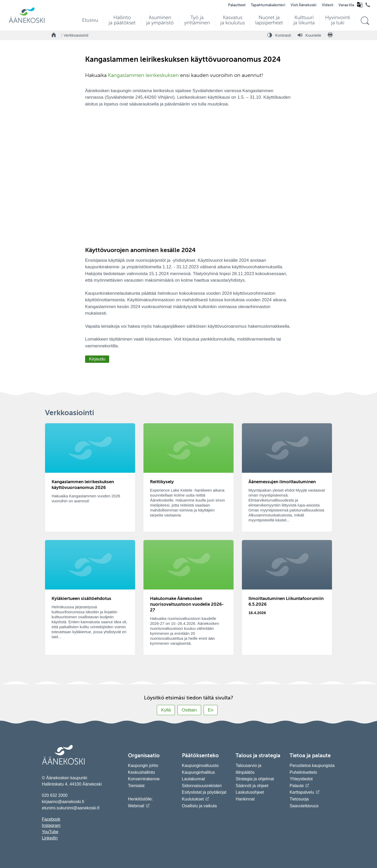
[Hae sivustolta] (365, 21)
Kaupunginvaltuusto (200, 766)
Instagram (51, 825)
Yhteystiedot (301, 779)
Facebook (51, 819)
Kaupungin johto (143, 766)
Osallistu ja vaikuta (199, 806)
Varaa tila (346, 5)
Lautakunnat (193, 779)
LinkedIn (50, 838)
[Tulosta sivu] (330, 35)
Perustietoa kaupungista (312, 766)
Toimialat (136, 786)
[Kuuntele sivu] (309, 35)
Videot (328, 5)
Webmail (136, 806)
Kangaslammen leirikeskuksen (143, 76)
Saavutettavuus (304, 806)
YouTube (50, 832)
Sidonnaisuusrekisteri (202, 786)
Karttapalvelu (302, 792)
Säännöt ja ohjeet (252, 786)
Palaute (297, 786)
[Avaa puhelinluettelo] (368, 6)
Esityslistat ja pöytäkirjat (204, 792)
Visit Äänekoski (304, 5)
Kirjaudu (97, 359)
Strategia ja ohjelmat (255, 779)
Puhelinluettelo (303, 772)
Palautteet (237, 5)
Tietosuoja (299, 799)
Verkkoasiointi (76, 35)
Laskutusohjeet (250, 792)
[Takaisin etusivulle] (54, 35)
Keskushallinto (142, 772)
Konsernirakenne (144, 779)
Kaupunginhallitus (198, 772)
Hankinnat (246, 799)
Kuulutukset (193, 799)
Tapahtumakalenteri (268, 5)
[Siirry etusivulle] (27, 22)
